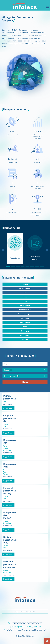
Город (8, 370)
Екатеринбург (25, 310)
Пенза (25, 297)
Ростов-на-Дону (25, 314)
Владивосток (25, 322)
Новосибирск (25, 305)
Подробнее (8, 408)
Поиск (25, 382)
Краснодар (25, 331)
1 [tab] (7, 266)
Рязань (25, 327)
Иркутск (25, 339)
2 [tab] (12, 266)
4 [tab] (22, 266)
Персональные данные (25, 612)
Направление (11, 376)
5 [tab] (27, 266)
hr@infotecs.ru (36, 627)
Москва (25, 284)
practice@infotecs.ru (19, 627)
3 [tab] (17, 266)
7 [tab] (36, 266)
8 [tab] (41, 266)
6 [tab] (31, 266)
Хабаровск (25, 318)
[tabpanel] (15, 249)
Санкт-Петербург (25, 288)
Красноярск (25, 335)
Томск (25, 301)
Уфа (25, 293)
